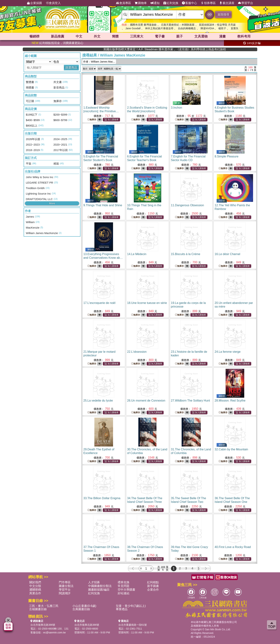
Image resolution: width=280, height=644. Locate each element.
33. (102, 498)
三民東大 (137, 36)
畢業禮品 (122, 609)
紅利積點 (153, 582)
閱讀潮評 (65, 593)
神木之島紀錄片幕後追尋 (159, 28)
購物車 (141, 3)
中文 (79, 36)
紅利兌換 (171, 3)
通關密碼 (35, 590)
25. (98, 401)
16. (227, 254)
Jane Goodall (133, 28)
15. (186, 254)
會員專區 (124, 3)
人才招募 (94, 582)
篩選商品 (71, 68)
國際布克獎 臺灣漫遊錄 (143, 25)
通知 (155, 3)
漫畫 (222, 36)
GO (210, 14)
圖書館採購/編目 (99, 590)
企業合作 (153, 590)
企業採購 (34, 3)
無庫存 (92, 120)
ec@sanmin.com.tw (54, 632)
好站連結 (124, 593)
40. (233, 547)
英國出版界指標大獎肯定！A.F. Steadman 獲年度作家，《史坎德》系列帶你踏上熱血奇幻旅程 (220, 49)
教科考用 (244, 36)
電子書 (160, 36)
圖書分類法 (66, 586)
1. (101, 111)
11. (188, 205)
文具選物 (201, 36)
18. (147, 303)
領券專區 (208, 3)
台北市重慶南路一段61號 (133, 625)
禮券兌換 (124, 582)
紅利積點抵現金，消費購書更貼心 (58, 43)
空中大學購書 (126, 590)
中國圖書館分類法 (100, 586)
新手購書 (153, 586)
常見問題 (124, 586)
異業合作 (35, 593)
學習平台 (246, 3)
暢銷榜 (34, 36)
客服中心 (189, 3)
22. (137, 352)
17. (99, 303)
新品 (58, 36)
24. (227, 352)
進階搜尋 (223, 15)
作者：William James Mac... (99, 62)
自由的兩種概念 (187, 28)
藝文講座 (227, 3)
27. (190, 401)
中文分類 (35, 586)
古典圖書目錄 (81, 609)
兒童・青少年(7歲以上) (131, 606)
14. (137, 254)
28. (230, 401)
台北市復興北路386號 (43, 625)
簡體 (115, 36)
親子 (180, 36)
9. (103, 205)
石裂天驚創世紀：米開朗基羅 (178, 25)
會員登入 (53, 3)
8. (226, 156)
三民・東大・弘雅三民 (44, 606)
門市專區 (65, 582)
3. (177, 108)
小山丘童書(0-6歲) (84, 606)
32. (231, 449)
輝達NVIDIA (208, 28)
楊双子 (222, 28)
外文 (97, 36)
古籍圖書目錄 (38, 609)
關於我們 (35, 582)
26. (146, 401)
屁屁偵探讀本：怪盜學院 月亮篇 (217, 25)
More (52, 203)
